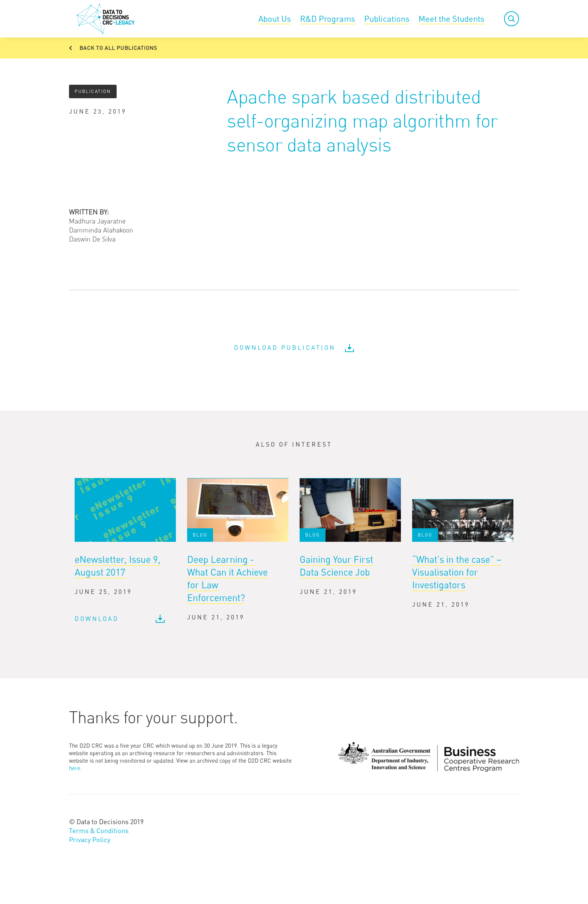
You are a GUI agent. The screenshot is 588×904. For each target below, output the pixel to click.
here (75, 768)
